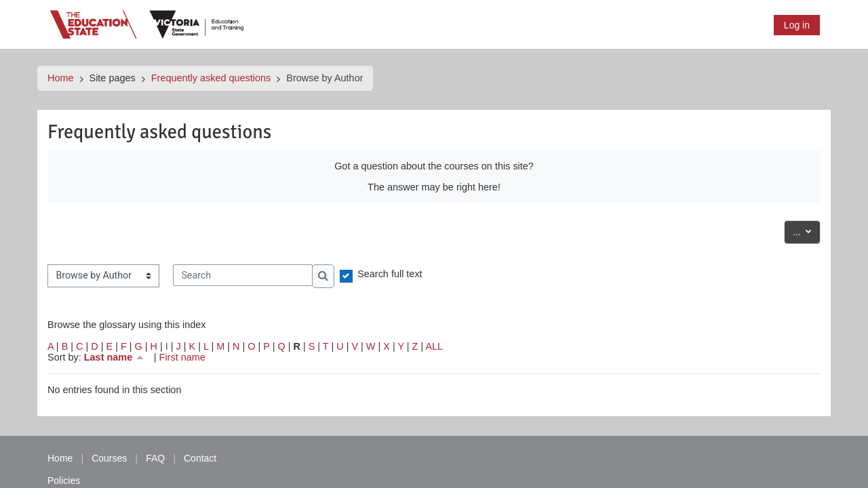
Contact (200, 458)
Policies (64, 481)
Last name (115, 357)
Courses (109, 458)
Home (61, 78)
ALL (434, 346)
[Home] (148, 24)
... (807, 231)
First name (182, 357)
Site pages (113, 78)
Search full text (390, 274)
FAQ (155, 458)
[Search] (243, 275)
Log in (797, 25)
